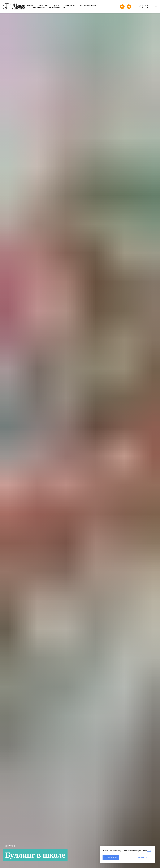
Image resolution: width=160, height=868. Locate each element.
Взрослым (70, 6)
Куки (149, 850)
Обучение (44, 6)
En (156, 7)
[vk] (122, 7)
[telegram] (129, 7)
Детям (57, 6)
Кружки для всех (37, 7)
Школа (31, 6)
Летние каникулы (57, 7)
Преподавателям (88, 6)
